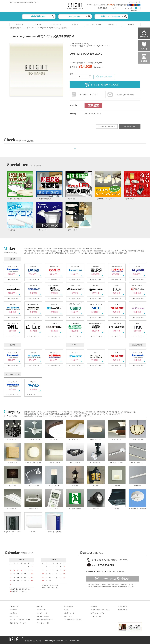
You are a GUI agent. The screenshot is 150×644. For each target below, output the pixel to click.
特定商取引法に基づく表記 (100, 610)
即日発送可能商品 (43, 616)
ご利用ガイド (19, 24)
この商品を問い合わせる (125, 95)
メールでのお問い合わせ (115, 579)
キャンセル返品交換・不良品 (20, 620)
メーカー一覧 (41, 610)
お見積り (75, 24)
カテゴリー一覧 (42, 613)
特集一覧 (40, 606)
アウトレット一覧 (43, 623)
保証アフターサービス (18, 623)
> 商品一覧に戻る (130, 126)
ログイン (116, 8)
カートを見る (130, 8)
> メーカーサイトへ (12, 279)
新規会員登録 (102, 8)
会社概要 (131, 24)
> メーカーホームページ (107, 126)
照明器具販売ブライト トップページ (21, 28)
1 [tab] (75, 149)
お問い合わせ (112, 24)
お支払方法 (13, 613)
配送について (14, 616)
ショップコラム (96, 616)
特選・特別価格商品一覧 (45, 620)
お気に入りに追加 (104, 77)
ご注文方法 (38, 24)
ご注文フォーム (56, 24)
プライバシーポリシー (98, 613)
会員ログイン (123, 606)
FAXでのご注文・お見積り (94, 24)
